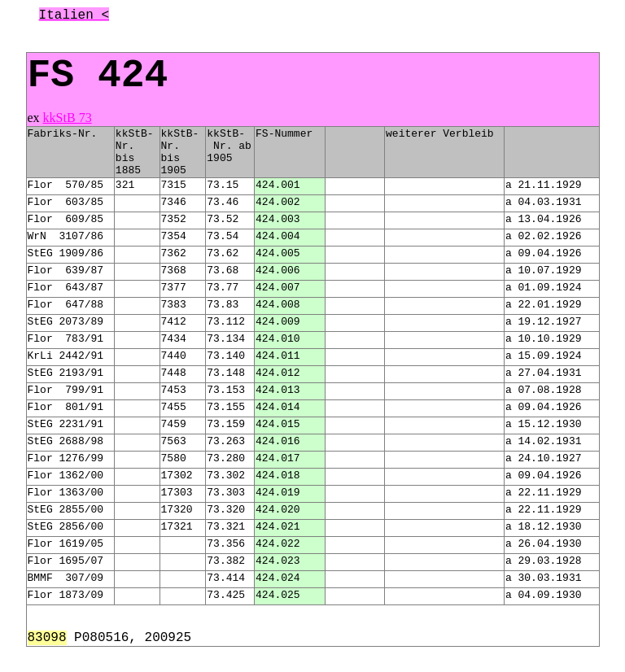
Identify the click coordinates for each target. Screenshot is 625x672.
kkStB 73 (68, 118)
